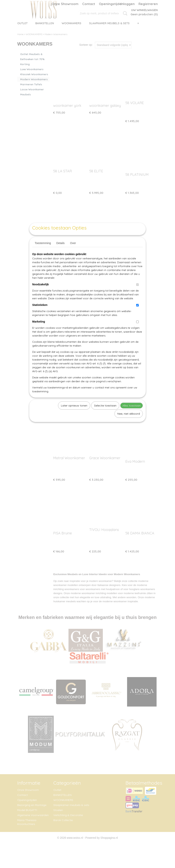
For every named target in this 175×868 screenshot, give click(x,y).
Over (73, 252)
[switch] (137, 294)
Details (60, 252)
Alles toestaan (132, 414)
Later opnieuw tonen (74, 414)
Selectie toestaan (105, 414)
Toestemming (43, 252)
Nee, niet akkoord (129, 423)
